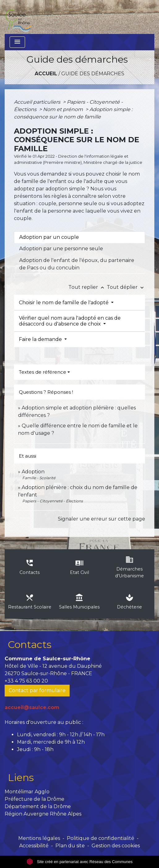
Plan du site (70, 846)
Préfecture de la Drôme (34, 799)
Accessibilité (34, 846)
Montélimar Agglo (27, 792)
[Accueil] (18, 17)
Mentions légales (39, 838)
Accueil (46, 74)
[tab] (79, 237)
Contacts (30, 644)
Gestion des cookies (116, 846)
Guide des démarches (93, 74)
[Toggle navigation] (17, 42)
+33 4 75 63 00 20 (26, 681)
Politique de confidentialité (101, 838)
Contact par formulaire (37, 690)
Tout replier (88, 287)
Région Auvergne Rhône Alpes (43, 814)
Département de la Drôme (38, 806)
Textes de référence (43, 372)
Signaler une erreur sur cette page (101, 519)
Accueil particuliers (38, 102)
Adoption (33, 472)
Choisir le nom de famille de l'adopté (64, 303)
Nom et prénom (64, 109)
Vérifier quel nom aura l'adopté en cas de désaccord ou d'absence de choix (70, 321)
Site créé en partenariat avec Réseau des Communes (80, 862)
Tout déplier (126, 287)
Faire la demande (41, 339)
